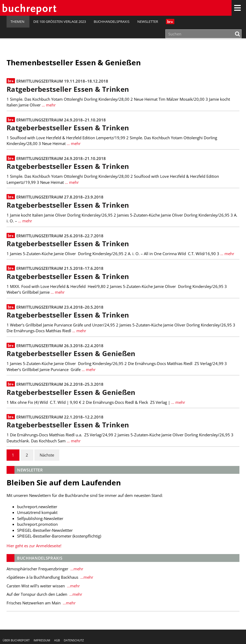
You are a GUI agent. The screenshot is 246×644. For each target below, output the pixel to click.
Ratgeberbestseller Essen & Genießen (71, 354)
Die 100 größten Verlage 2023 (60, 22)
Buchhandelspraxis (112, 22)
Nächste (47, 455)
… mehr (48, 105)
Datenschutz (74, 640)
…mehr (76, 569)
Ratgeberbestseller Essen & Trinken (68, 89)
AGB (57, 640)
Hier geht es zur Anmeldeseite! (34, 546)
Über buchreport (16, 640)
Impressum (42, 640)
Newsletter (148, 22)
